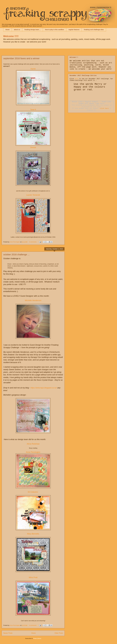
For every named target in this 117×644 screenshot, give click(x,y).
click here (104, 108)
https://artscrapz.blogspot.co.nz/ (44, 388)
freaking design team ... (33, 30)
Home (8, 30)
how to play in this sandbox (55, 30)
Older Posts (59, 633)
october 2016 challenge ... (16, 255)
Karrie (33, 69)
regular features (74, 30)
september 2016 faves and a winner (21, 58)
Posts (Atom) (37, 638)
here (77, 79)
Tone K (33, 110)
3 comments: (33, 242)
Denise (33, 147)
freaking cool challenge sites (94, 30)
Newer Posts (8, 633)
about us (17, 30)
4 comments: (33, 625)
